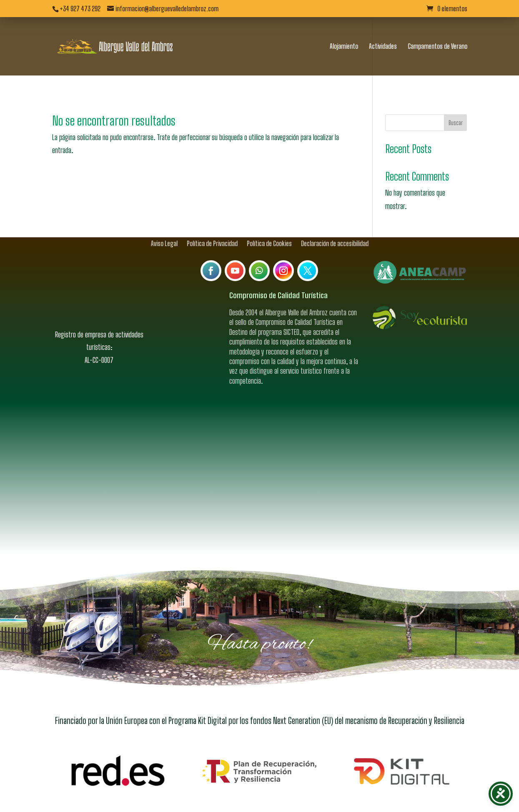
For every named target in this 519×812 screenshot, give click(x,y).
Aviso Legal (164, 228)
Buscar (456, 108)
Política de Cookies (269, 228)
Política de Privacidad (212, 228)
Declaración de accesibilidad (335, 228)
